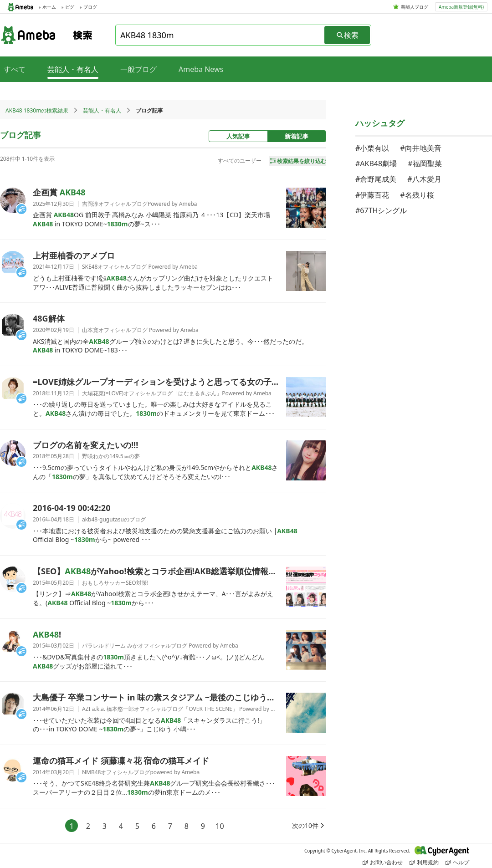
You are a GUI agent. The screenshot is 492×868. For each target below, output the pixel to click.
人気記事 (238, 136)
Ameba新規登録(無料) (461, 7)
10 (220, 826)
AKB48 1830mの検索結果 (37, 110)
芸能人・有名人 (102, 110)
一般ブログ (138, 69)
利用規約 (424, 862)
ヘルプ (457, 862)
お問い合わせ (383, 862)
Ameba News (201, 69)
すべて (15, 69)
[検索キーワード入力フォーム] (220, 35)
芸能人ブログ (415, 7)
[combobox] (220, 35)
